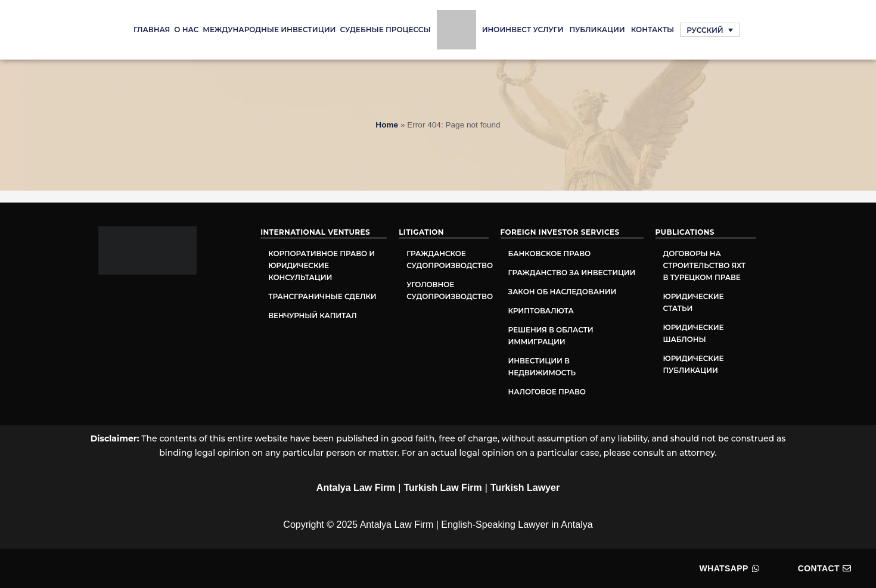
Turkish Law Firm (443, 488)
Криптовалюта (541, 311)
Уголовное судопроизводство (447, 290)
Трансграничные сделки (322, 296)
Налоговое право (547, 392)
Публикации (597, 29)
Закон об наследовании (563, 292)
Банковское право (550, 253)
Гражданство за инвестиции (572, 273)
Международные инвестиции (269, 29)
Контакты (653, 29)
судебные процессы (385, 29)
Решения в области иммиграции (551, 336)
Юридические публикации (694, 364)
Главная (152, 29)
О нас (186, 29)
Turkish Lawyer (525, 488)
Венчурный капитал (313, 315)
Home (387, 125)
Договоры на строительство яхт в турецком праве (705, 265)
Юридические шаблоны (694, 333)
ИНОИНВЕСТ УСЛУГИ (523, 29)
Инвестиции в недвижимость (542, 367)
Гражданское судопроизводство (447, 259)
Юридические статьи (694, 302)
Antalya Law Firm (356, 488)
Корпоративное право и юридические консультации (321, 265)
